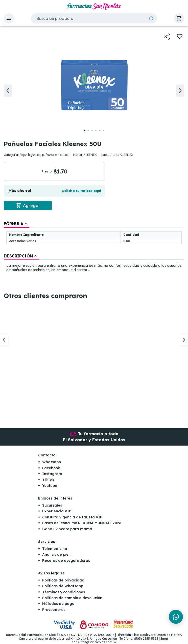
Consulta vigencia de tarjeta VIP (72, 517)
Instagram (52, 474)
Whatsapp (52, 462)
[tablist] (94, 247)
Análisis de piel (56, 554)
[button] (9, 18)
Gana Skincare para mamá (67, 529)
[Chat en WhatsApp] (176, 617)
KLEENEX (90, 155)
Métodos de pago (58, 604)
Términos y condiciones (64, 592)
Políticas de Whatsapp (63, 586)
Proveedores (54, 610)
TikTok (48, 480)
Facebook (51, 468)
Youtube (50, 486)
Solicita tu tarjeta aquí (82, 191)
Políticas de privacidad (63, 580)
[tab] (17, 224)
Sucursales (52, 505)
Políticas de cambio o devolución (72, 598)
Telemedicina (55, 549)
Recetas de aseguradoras (66, 561)
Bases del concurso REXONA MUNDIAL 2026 (82, 523)
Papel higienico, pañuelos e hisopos (44, 155)
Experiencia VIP (57, 511)
